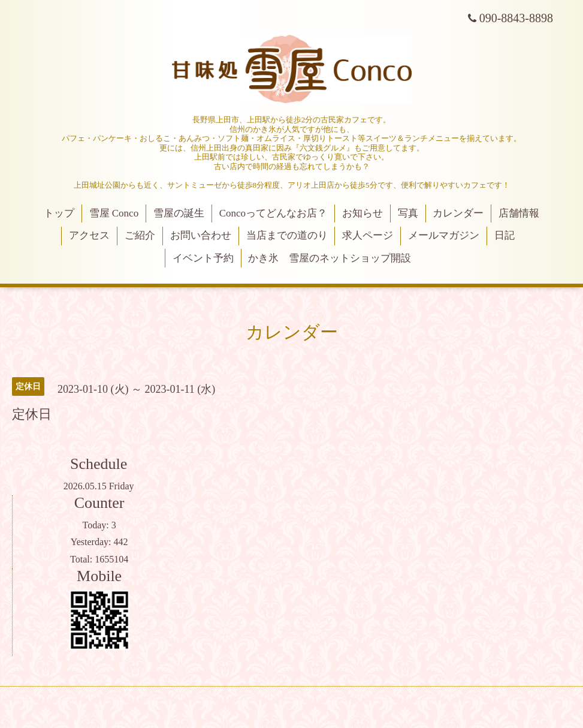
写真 (408, 213)
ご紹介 (140, 235)
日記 (505, 235)
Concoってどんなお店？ (273, 213)
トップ (59, 213)
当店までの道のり (287, 235)
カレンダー (458, 213)
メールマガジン (444, 235)
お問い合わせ (201, 235)
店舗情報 (519, 213)
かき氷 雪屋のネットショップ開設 (330, 258)
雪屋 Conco (114, 213)
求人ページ (368, 235)
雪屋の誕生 (179, 213)
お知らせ (363, 213)
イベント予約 (203, 258)
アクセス (89, 235)
